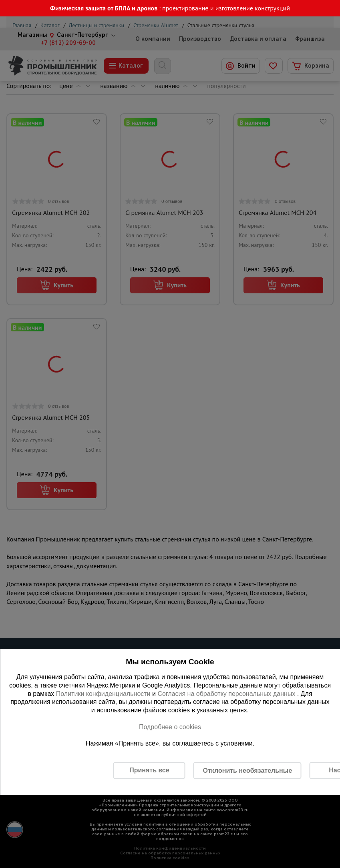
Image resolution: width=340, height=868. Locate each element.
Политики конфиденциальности (103, 693)
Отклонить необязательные (248, 770)
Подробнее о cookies (170, 727)
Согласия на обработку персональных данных (227, 693)
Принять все (149, 770)
